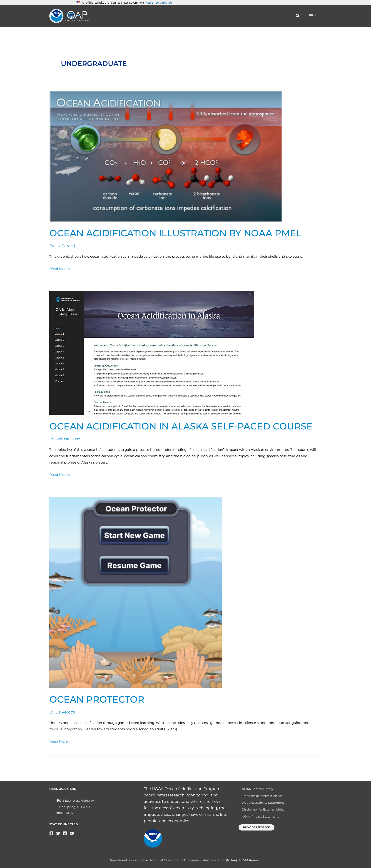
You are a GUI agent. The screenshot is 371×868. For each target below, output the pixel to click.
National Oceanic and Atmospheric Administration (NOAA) (194, 860)
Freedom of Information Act (260, 795)
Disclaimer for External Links (260, 810)
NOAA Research (251, 860)
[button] (300, 16)
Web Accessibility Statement (260, 802)
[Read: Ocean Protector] (136, 592)
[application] (316, 16)
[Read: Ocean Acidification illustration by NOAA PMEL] (166, 156)
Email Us (66, 811)
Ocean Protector (97, 699)
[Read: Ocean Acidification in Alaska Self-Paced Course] (152, 352)
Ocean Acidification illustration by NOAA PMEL (175, 233)
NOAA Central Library (255, 787)
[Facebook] (51, 831)
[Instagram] (65, 831)
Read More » (60, 268)
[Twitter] (58, 831)
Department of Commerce (128, 860)
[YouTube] (72, 831)
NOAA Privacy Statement (258, 818)
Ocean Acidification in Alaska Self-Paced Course (181, 426)
